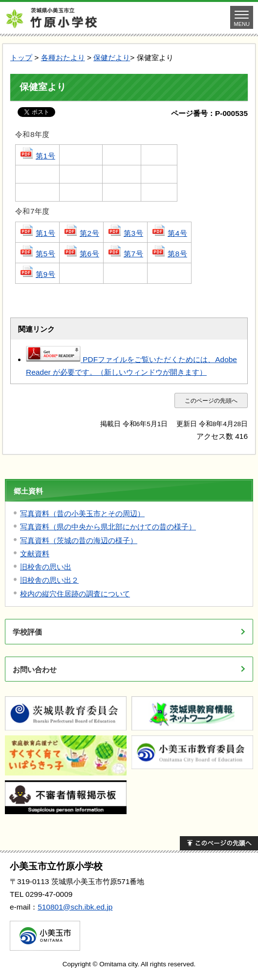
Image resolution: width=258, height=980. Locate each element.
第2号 (81, 233)
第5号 (37, 254)
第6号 (81, 254)
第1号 (37, 156)
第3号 (125, 233)
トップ (21, 57)
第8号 (169, 254)
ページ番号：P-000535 (209, 113)
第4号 (169, 233)
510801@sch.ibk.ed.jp (75, 907)
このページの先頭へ (211, 400)
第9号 (37, 274)
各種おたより (63, 57)
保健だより (112, 57)
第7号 (125, 254)
